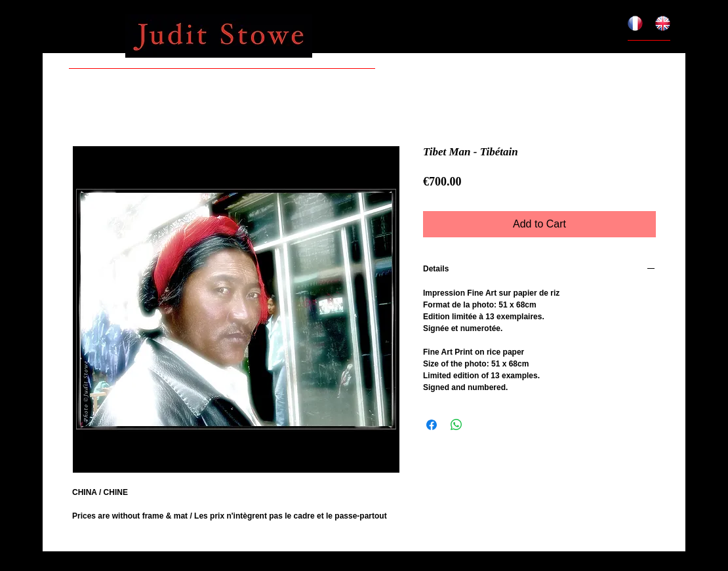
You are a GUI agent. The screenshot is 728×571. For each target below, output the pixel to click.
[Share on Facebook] (432, 425)
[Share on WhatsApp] (456, 425)
